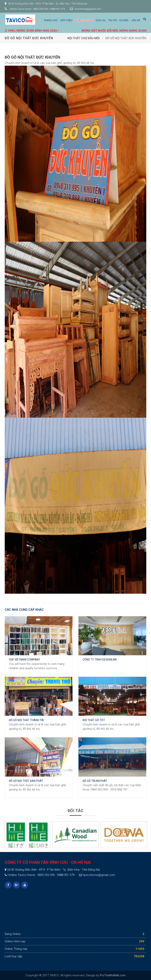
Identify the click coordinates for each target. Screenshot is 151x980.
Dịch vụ (101, 20)
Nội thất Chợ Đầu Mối (83, 38)
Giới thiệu (66, 20)
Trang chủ (51, 20)
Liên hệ (136, 20)
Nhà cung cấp (84, 20)
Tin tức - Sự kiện (118, 20)
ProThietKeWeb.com (113, 975)
